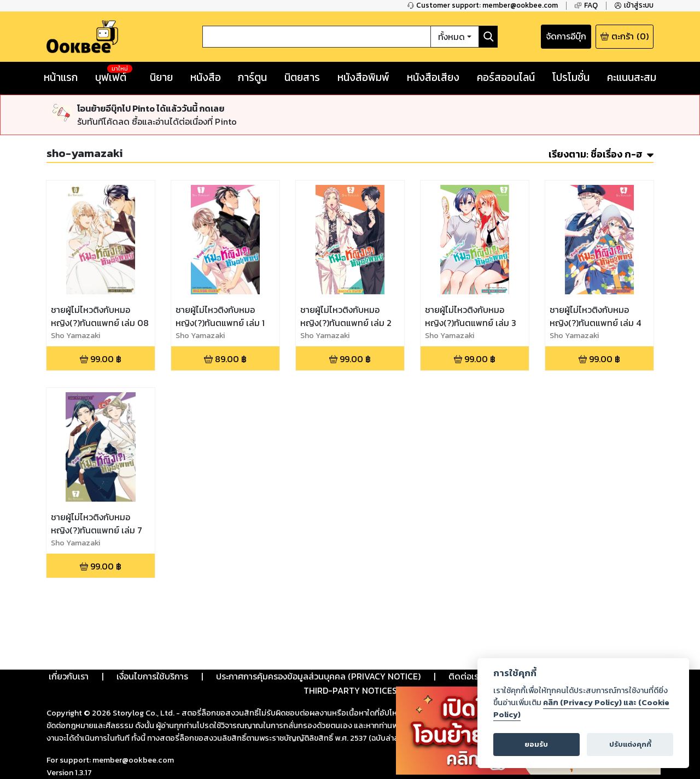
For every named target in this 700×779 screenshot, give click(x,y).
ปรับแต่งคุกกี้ (630, 744)
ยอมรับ (536, 744)
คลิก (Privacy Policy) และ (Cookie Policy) (581, 708)
